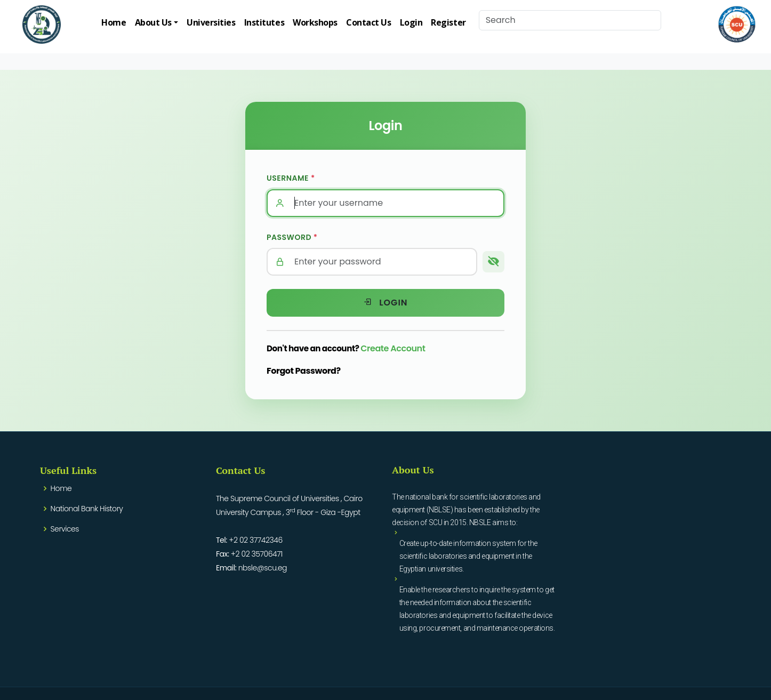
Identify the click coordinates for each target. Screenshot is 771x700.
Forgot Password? (304, 371)
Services (65, 529)
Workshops (315, 22)
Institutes (264, 22)
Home (114, 22)
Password (292, 237)
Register (448, 22)
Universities (211, 22)
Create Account (393, 348)
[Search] (570, 20)
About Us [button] (153, 22)
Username (291, 178)
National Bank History (87, 509)
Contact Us (369, 22)
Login (411, 22)
